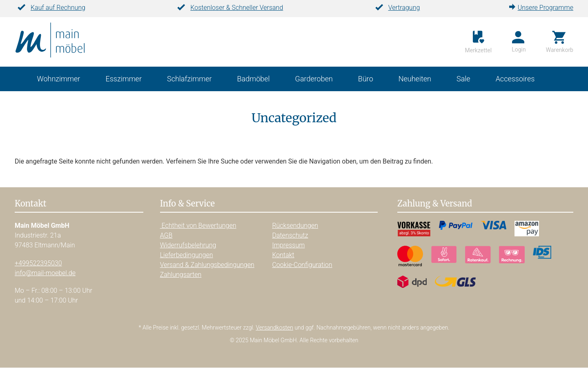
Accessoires (515, 80)
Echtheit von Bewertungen (198, 226)
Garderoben (314, 80)
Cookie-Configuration (302, 265)
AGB (166, 235)
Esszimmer (124, 80)
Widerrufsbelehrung (188, 245)
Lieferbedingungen (187, 255)
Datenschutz (290, 235)
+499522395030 (38, 263)
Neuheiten (415, 80)
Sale (463, 80)
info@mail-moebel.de (45, 273)
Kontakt (283, 255)
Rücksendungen (295, 226)
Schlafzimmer (189, 80)
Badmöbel (254, 80)
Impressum (288, 245)
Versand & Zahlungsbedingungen (207, 265)
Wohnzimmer (59, 80)
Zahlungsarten (181, 275)
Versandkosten (274, 328)
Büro (366, 80)
